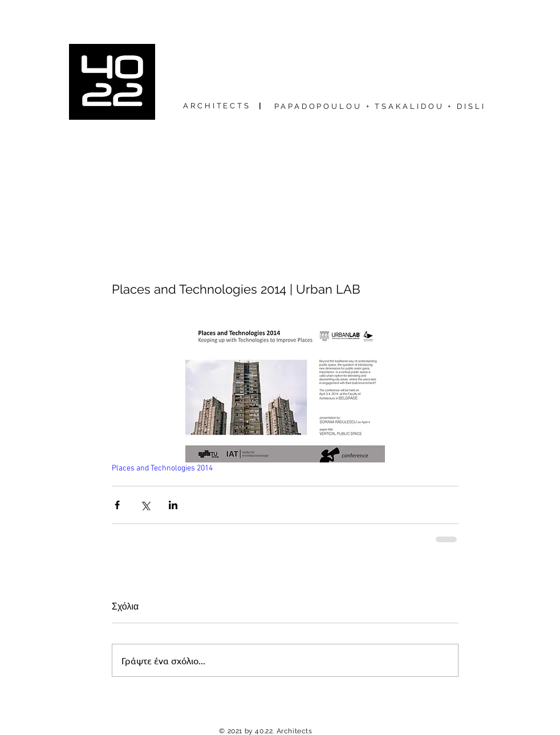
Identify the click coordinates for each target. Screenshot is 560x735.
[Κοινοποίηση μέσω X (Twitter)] (145, 505)
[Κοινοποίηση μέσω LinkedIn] (173, 505)
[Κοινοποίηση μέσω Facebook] (117, 505)
